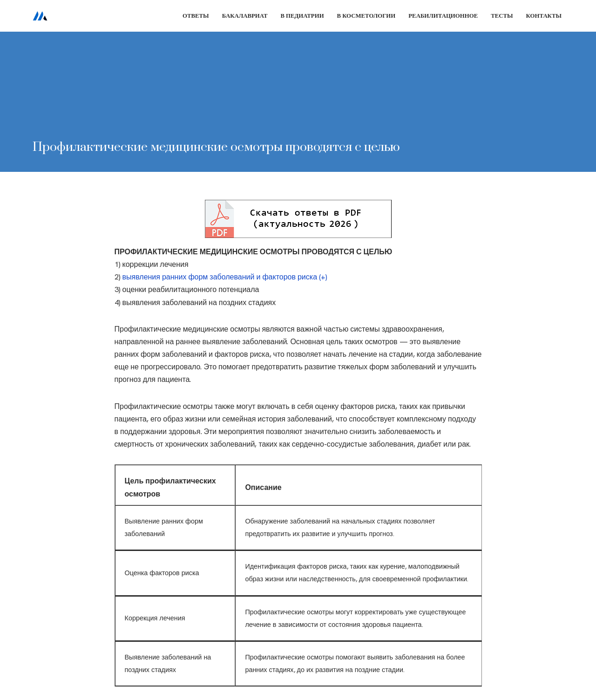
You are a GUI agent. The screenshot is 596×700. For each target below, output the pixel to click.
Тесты (502, 16)
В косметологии (366, 16)
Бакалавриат (245, 16)
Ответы (196, 16)
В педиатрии (302, 16)
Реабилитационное (443, 16)
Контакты (544, 16)
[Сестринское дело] (40, 16)
